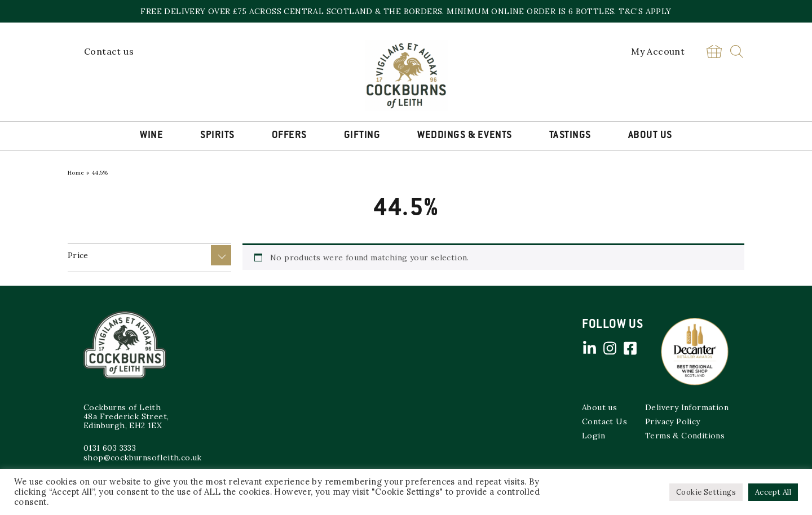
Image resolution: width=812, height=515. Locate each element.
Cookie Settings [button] (706, 492)
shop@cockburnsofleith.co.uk (143, 458)
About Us (650, 136)
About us (599, 407)
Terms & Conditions (685, 436)
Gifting (362, 136)
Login (593, 436)
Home (76, 173)
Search (737, 52)
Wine (151, 136)
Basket (714, 52)
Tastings (570, 136)
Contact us (109, 51)
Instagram (610, 348)
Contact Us (604, 421)
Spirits (217, 136)
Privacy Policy (673, 421)
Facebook (630, 348)
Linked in (589, 348)
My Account (658, 51)
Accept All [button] (773, 492)
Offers (289, 136)
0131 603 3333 (110, 448)
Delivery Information (687, 407)
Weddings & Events (465, 136)
